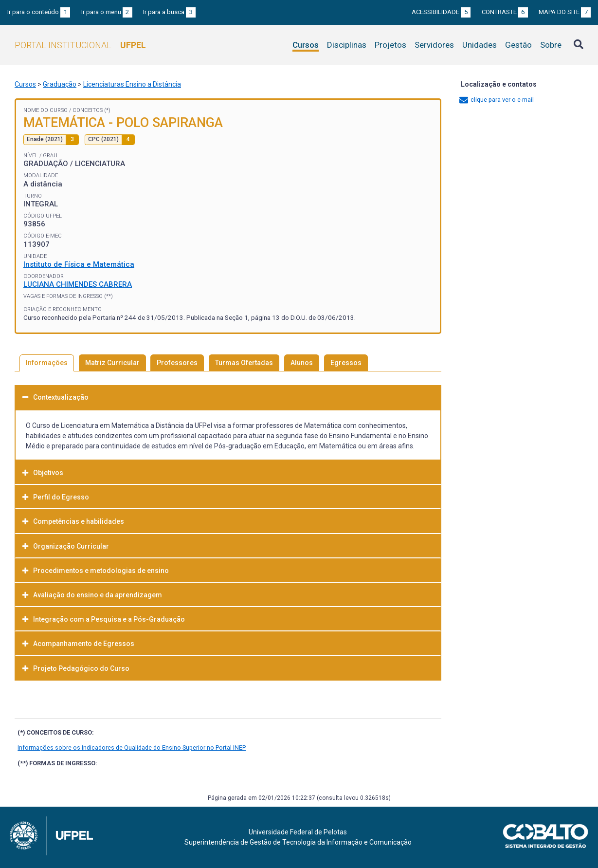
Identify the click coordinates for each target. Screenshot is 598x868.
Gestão (518, 45)
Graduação (60, 84)
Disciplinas (347, 45)
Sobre (551, 45)
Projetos (390, 45)
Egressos (346, 363)
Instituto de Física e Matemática (79, 264)
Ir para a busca (169, 12)
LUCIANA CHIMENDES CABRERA (78, 284)
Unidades (480, 45)
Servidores (434, 45)
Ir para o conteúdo (39, 12)
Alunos (302, 363)
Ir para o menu (107, 12)
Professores (177, 363)
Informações (47, 363)
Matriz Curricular (112, 363)
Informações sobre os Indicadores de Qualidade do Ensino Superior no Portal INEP (132, 748)
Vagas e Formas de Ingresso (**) (68, 296)
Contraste (505, 12)
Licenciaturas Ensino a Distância (132, 84)
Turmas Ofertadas (244, 363)
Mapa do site (565, 12)
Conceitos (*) (91, 110)
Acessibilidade (441, 12)
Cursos (306, 45)
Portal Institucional (80, 45)
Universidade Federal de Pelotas (298, 832)
